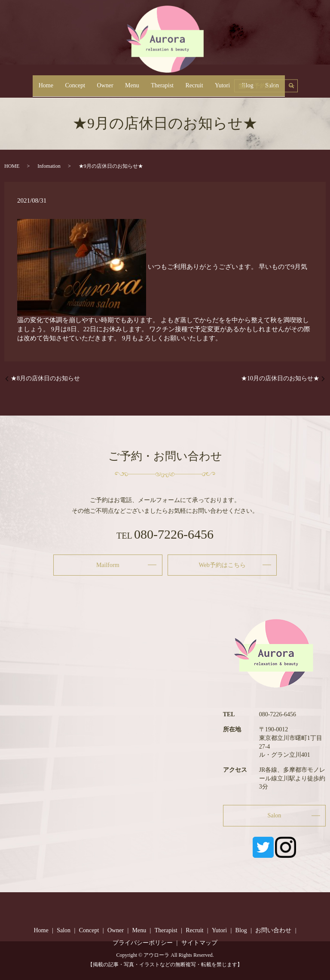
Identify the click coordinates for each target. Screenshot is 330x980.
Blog (230, 81)
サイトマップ (199, 943)
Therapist (162, 81)
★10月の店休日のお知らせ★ (280, 378)
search (270, 80)
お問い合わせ (273, 930)
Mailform (108, 565)
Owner (116, 81)
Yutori (211, 81)
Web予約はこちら (222, 565)
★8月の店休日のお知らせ (45, 378)
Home (69, 81)
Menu (138, 81)
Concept (92, 81)
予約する (298, 81)
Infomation (49, 166)
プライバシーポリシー (143, 943)
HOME (12, 166)
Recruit (188, 81)
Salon (249, 81)
